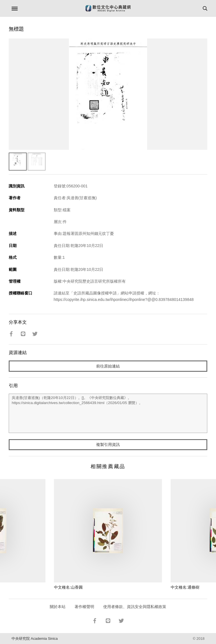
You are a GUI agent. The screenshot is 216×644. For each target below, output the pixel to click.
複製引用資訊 (108, 445)
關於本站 (58, 607)
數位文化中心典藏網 (108, 8)
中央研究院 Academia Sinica (35, 639)
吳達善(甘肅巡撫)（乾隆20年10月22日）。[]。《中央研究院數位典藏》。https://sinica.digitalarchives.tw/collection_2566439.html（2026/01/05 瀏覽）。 (108, 413)
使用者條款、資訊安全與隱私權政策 (135, 607)
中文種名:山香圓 (68, 587)
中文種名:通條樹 (185, 587)
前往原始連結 (108, 366)
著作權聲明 (84, 607)
